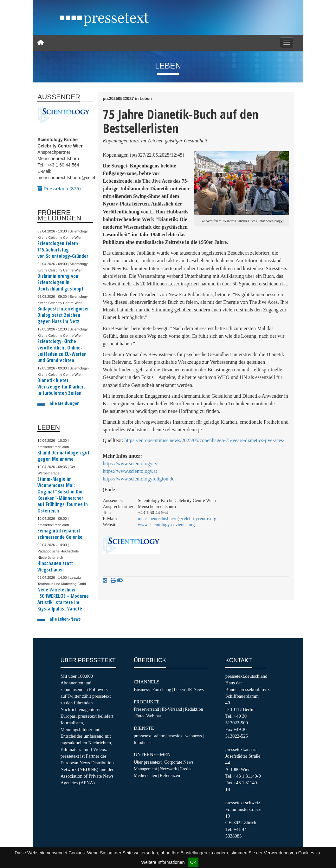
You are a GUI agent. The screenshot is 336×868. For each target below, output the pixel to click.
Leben (179, 689)
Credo (185, 769)
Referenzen (170, 775)
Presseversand (146, 709)
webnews (194, 736)
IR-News (196, 689)
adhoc (160, 736)
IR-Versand (172, 709)
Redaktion (194, 709)
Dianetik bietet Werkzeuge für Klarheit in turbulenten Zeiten (61, 387)
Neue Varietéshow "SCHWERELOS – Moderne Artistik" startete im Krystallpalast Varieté (63, 599)
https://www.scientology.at (130, 471)
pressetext (143, 736)
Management (145, 769)
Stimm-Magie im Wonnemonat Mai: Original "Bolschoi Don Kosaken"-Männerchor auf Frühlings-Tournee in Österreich (63, 495)
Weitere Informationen (163, 862)
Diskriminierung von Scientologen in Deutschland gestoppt (60, 282)
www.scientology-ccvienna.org (166, 525)
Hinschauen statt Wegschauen (55, 567)
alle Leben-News (65, 619)
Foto (139, 716)
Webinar (154, 716)
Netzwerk (168, 769)
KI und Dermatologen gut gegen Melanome (63, 456)
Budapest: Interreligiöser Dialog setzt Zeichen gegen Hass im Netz (63, 315)
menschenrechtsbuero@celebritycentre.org (177, 519)
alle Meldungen (65, 403)
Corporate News (179, 762)
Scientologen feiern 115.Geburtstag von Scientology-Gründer (63, 250)
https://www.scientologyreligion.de (139, 479)
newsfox (175, 736)
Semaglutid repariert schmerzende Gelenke (60, 534)
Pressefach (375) (59, 189)
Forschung (162, 689)
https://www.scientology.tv (130, 463)
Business (142, 689)
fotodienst (143, 742)
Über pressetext (148, 762)
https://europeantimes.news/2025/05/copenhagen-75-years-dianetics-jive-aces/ (205, 440)
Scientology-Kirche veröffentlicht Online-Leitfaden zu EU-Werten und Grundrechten (62, 351)
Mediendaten (145, 775)
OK (193, 862)
